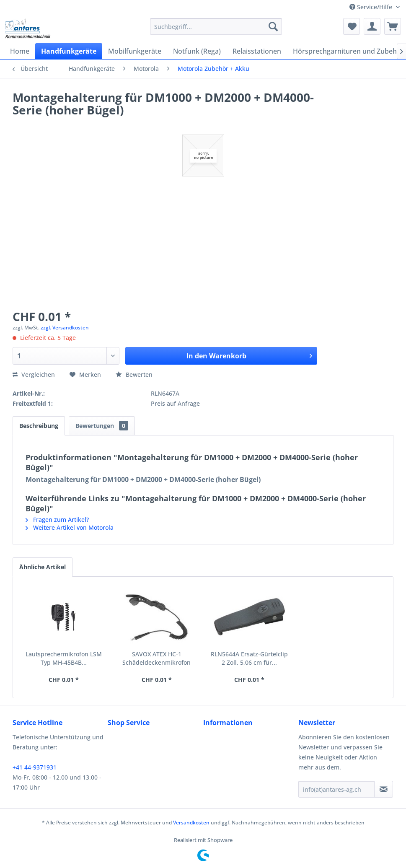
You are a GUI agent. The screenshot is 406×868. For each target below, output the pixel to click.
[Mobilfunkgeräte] (135, 51)
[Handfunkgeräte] (69, 51)
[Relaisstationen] (257, 51)
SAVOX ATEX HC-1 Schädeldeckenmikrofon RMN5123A (156, 658)
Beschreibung (39, 426)
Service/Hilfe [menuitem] (372, 7)
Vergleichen (34, 374)
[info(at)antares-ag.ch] (336, 789)
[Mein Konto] (372, 26)
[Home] (20, 51)
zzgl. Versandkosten (65, 328)
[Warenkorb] (393, 26)
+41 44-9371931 (35, 767)
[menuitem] (216, 26)
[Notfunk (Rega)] (197, 51)
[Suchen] (273, 26)
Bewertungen (102, 426)
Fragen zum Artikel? (57, 520)
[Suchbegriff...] (216, 26)
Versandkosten (191, 823)
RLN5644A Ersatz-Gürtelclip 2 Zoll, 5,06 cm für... (249, 658)
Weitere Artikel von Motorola (70, 527)
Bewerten (134, 374)
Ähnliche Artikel (43, 567)
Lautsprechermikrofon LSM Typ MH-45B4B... (64, 658)
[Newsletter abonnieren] (384, 789)
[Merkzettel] (352, 26)
